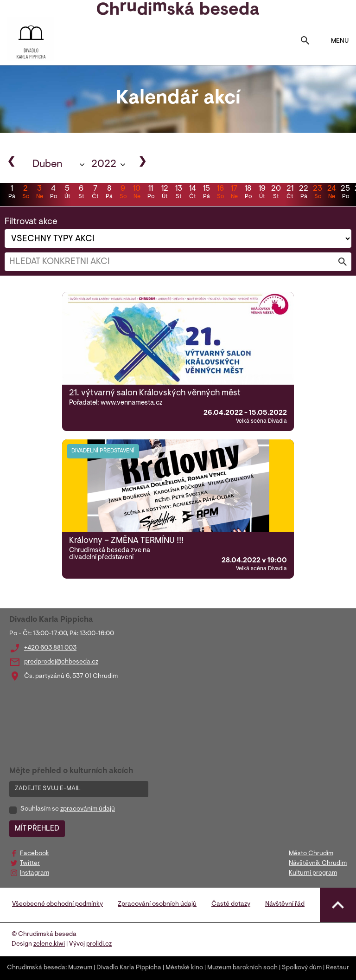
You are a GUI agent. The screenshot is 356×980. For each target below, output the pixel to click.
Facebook (35, 854)
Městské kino (184, 968)
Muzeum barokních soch (242, 968)
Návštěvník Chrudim (318, 864)
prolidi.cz (99, 944)
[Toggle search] (305, 41)
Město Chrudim (311, 854)
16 (220, 193)
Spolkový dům (302, 968)
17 (234, 193)
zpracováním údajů (88, 809)
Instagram (35, 873)
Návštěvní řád (285, 904)
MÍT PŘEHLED (37, 829)
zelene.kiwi (49, 944)
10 (137, 193)
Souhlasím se (68, 809)
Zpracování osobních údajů (157, 904)
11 (151, 193)
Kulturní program (313, 873)
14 (192, 193)
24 (331, 193)
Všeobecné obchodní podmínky (57, 904)
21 (290, 193)
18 (248, 193)
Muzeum (80, 968)
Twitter (30, 864)
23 (318, 193)
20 (276, 193)
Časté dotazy (231, 904)
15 (206, 193)
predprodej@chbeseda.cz (61, 662)
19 (262, 193)
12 (165, 193)
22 (304, 193)
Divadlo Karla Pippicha (129, 968)
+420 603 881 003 (50, 648)
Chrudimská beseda (36, 968)
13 (178, 193)
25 (345, 193)
